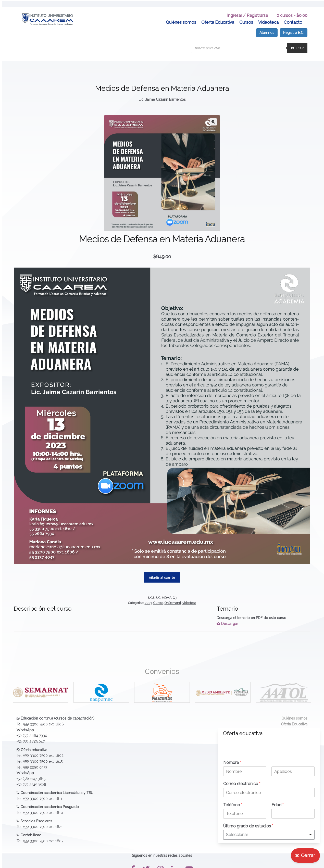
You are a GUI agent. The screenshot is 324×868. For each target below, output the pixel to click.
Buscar (297, 41)
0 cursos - (292, 9)
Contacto (293, 15)
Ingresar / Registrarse (247, 9)
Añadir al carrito (162, 571)
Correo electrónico (242, 784)
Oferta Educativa (218, 15)
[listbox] (269, 835)
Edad (278, 805)
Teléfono (233, 805)
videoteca (189, 596)
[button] (213, 115)
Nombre (232, 763)
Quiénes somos (181, 15)
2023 (148, 596)
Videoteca (268, 15)
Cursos (246, 15)
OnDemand (173, 596)
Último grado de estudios (248, 826)
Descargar (227, 617)
